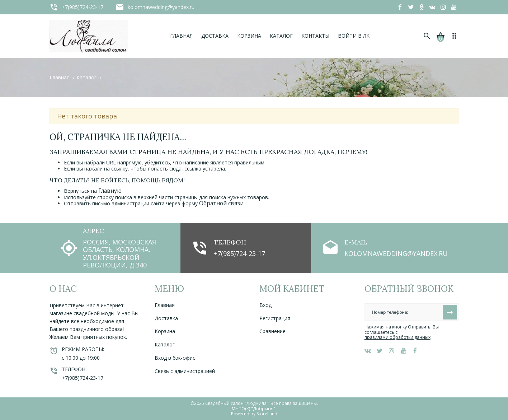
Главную (110, 191)
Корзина (165, 331)
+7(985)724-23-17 (239, 253)
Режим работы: (83, 349)
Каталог (165, 344)
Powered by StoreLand (254, 414)
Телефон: (74, 369)
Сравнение (272, 331)
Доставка (166, 318)
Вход (265, 305)
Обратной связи (221, 203)
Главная (165, 305)
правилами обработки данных (398, 337)
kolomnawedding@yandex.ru (396, 253)
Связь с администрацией (185, 371)
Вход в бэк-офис (175, 358)
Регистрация (275, 318)
